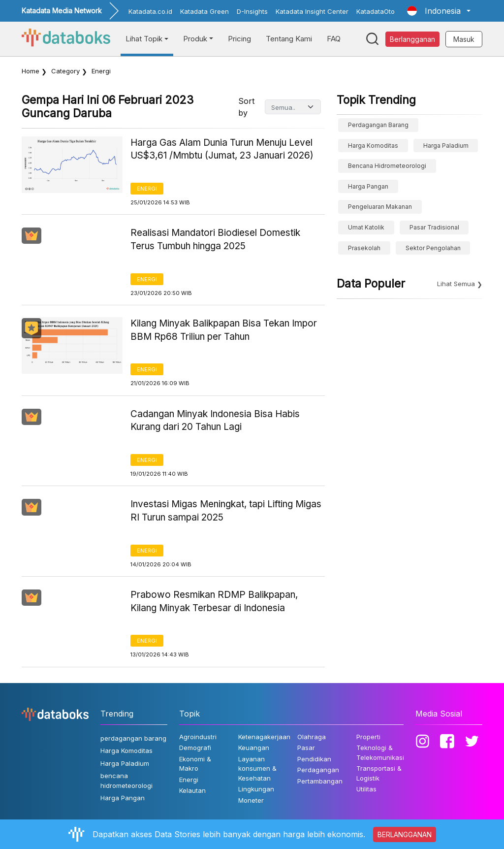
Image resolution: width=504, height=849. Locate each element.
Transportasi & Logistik (379, 773)
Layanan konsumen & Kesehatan (257, 768)
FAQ (334, 39)
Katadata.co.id (150, 11)
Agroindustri (198, 737)
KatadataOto (376, 11)
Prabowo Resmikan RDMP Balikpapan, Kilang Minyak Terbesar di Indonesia (214, 601)
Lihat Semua (456, 284)
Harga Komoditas (373, 146)
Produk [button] (195, 39)
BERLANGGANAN (405, 834)
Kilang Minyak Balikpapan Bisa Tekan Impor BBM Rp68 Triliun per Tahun (224, 330)
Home (31, 71)
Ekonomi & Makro (195, 764)
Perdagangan (318, 770)
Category (65, 71)
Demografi (195, 748)
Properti (368, 737)
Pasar (306, 748)
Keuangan (254, 748)
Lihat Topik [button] (144, 39)
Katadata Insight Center (312, 11)
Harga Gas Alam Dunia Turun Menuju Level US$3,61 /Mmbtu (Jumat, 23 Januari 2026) (222, 149)
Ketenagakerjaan (264, 737)
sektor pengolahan (433, 248)
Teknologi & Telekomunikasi (380, 752)
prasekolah (364, 248)
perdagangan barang (378, 125)
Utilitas (366, 789)
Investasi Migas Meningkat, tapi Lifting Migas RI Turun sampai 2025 (226, 511)
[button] (439, 11)
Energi (147, 189)
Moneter (251, 800)
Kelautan (192, 790)
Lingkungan (256, 789)
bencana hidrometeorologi (387, 166)
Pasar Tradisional (434, 227)
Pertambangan (320, 781)
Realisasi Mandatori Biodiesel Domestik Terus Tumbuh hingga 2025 (215, 239)
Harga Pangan (368, 186)
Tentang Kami (289, 39)
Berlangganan (412, 39)
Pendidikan (314, 759)
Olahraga (312, 737)
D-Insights (252, 11)
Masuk (464, 39)
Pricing (239, 39)
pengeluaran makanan (380, 207)
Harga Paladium (446, 146)
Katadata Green (205, 11)
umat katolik (366, 227)
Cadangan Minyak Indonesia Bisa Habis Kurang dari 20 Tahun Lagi (215, 421)
